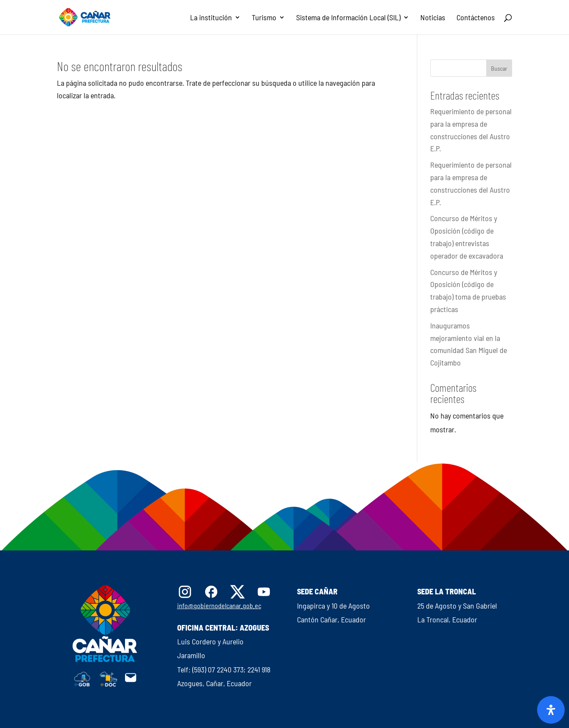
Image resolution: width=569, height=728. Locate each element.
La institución (211, 18)
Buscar (499, 68)
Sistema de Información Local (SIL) (348, 18)
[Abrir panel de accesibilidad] (551, 710)
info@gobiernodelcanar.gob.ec (219, 605)
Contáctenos (476, 18)
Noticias (433, 18)
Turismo (264, 18)
